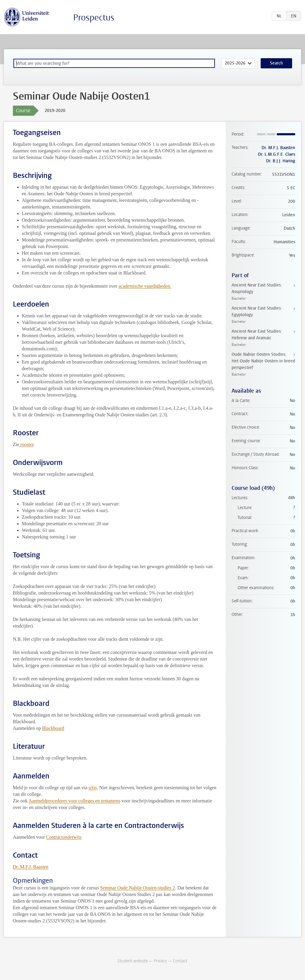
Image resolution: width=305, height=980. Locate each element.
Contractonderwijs (64, 837)
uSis (93, 788)
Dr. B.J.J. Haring (281, 161)
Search (276, 63)
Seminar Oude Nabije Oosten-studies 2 (138, 888)
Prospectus (94, 18)
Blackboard (53, 728)
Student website (133, 961)
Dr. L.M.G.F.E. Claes (277, 154)
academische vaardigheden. (145, 286)
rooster (26, 444)
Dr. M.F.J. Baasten (31, 867)
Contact (180, 961)
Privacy (160, 961)
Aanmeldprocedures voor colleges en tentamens (74, 801)
